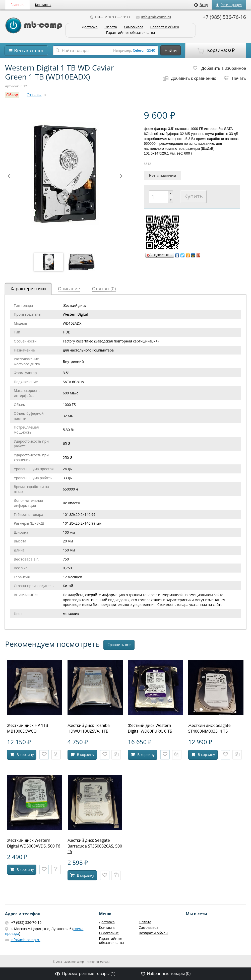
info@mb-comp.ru (153, 17)
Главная (18, 5)
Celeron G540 (144, 50)
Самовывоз (134, 27)
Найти (171, 50)
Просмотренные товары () (85, 973)
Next (121, 176)
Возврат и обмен (165, 27)
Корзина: (216, 50)
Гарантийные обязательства (131, 33)
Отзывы (34, 95)
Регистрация (229, 5)
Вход (201, 5)
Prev (9, 176)
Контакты (43, 5)
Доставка (90, 27)
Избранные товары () (166, 973)
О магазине (109, 933)
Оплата (111, 27)
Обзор (12, 95)
